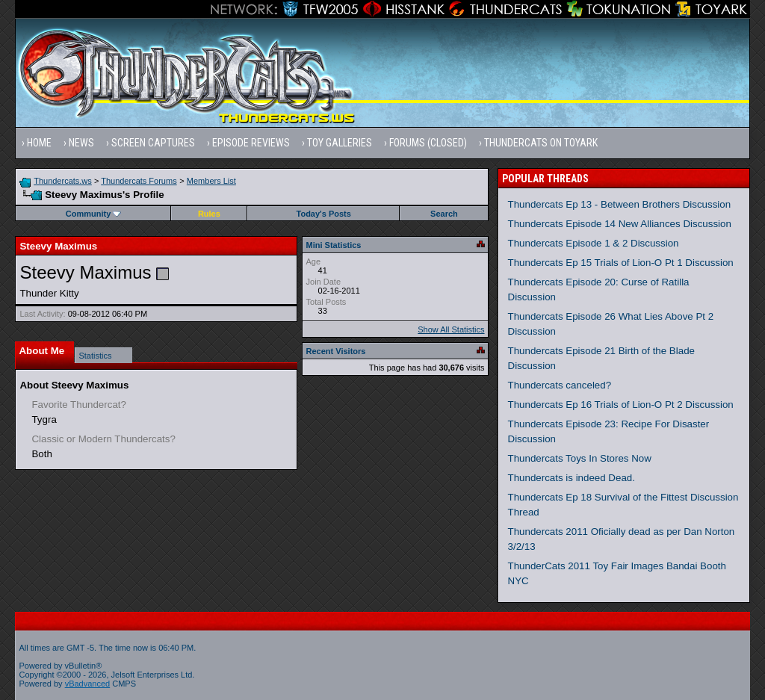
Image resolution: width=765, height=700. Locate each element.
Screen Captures (153, 143)
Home (39, 143)
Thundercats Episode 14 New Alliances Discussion (620, 224)
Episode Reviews (251, 143)
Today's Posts (324, 214)
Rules (209, 214)
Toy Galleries (340, 143)
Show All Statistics (451, 329)
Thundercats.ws (63, 181)
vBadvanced (88, 684)
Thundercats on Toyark (541, 143)
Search (444, 214)
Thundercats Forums (139, 181)
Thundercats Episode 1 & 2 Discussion (594, 243)
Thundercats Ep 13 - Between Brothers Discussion (620, 204)
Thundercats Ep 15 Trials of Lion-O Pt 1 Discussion (621, 263)
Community (94, 214)
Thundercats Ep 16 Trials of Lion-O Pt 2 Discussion (621, 405)
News (81, 143)
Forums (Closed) (428, 143)
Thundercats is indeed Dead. (572, 478)
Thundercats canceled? (560, 385)
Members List (211, 181)
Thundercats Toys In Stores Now (580, 458)
